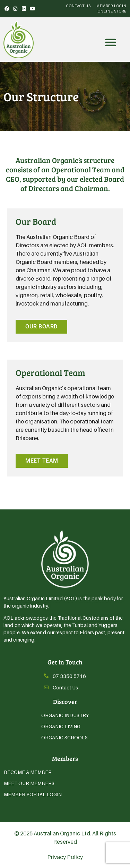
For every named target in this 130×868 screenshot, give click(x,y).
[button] (110, 42)
